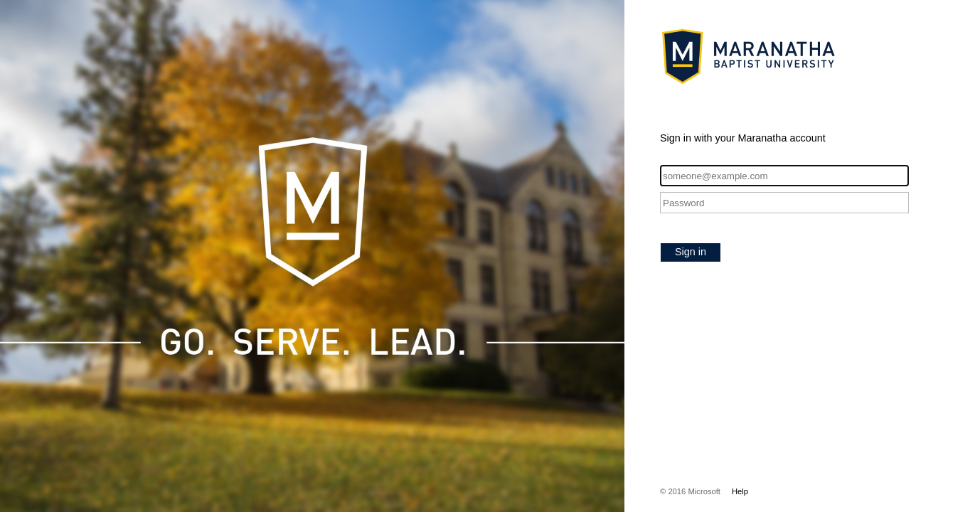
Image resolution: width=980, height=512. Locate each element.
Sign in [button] (691, 252)
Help (740, 491)
